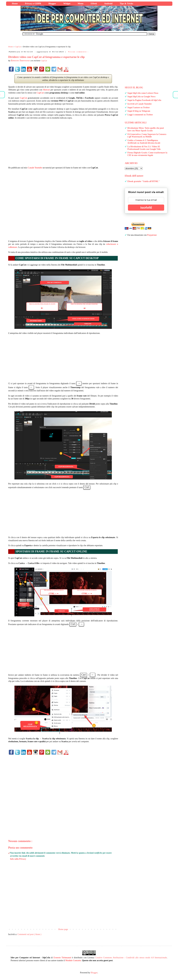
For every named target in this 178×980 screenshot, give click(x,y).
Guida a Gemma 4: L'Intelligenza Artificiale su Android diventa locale (144, 142)
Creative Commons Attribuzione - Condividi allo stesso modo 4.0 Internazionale (131, 958)
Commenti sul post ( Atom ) (29, 934)
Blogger (94, 973)
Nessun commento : (78, 52)
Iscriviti (146, 208)
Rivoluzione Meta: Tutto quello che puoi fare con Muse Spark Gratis (146, 129)
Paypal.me (152, 235)
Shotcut (46, 90)
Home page (63, 929)
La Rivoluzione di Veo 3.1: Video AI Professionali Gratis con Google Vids (144, 148)
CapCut (44, 61)
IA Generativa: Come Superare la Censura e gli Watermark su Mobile (147, 136)
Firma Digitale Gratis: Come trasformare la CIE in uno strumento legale (147, 154)
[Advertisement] (63, 143)
